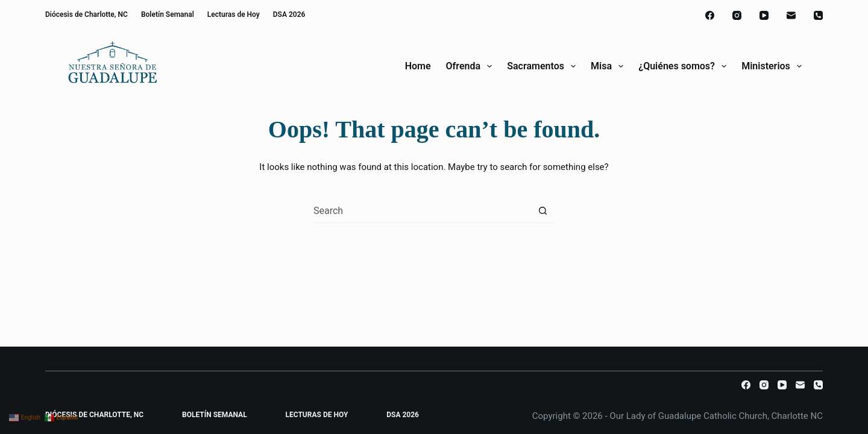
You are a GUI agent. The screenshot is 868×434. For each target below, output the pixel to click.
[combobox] (422, 210)
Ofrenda (472, 66)
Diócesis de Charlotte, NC (86, 14)
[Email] (791, 15)
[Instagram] (737, 15)
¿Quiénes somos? (685, 66)
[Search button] (543, 211)
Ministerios (772, 66)
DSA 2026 (289, 14)
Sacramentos (544, 66)
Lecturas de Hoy (234, 14)
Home (418, 66)
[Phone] (818, 15)
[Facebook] (710, 15)
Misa (609, 66)
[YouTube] (764, 15)
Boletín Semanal (168, 14)
